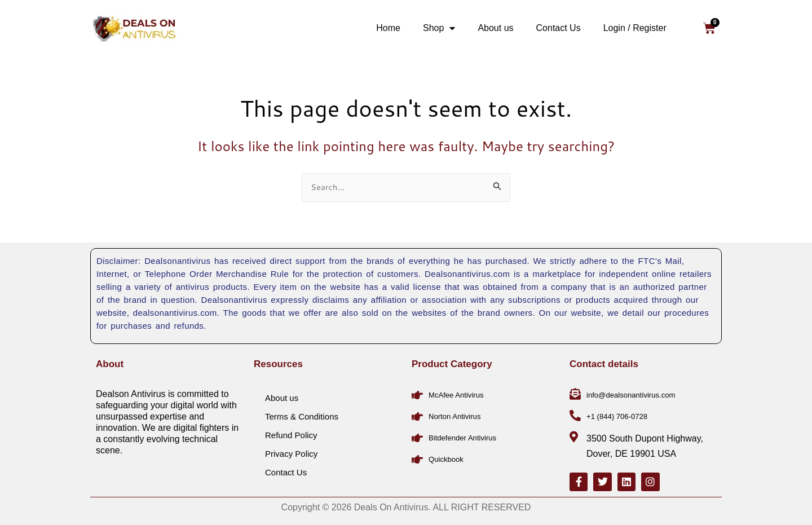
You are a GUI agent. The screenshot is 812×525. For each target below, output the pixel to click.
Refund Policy (291, 432)
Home (388, 28)
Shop (439, 28)
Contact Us (559, 28)
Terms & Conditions (302, 413)
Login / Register (635, 28)
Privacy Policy (291, 450)
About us (495, 28)
